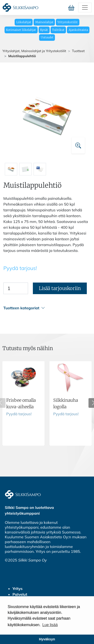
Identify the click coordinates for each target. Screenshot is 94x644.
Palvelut (20, 594)
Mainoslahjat (44, 22)
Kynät (44, 30)
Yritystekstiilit (68, 22)
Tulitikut (58, 30)
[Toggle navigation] (85, 7)
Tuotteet (78, 51)
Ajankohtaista (78, 30)
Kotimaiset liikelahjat (21, 30)
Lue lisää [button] (50, 625)
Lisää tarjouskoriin (60, 288)
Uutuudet (47, 37)
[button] (46, 308)
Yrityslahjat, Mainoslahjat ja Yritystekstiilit (34, 51)
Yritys (18, 589)
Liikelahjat (24, 22)
